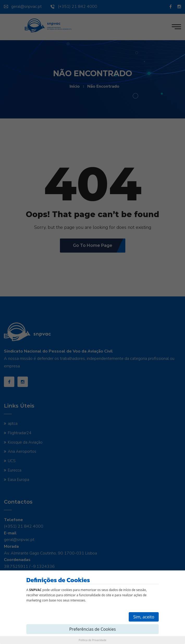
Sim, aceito (144, 617)
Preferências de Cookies (93, 629)
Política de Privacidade (92, 640)
